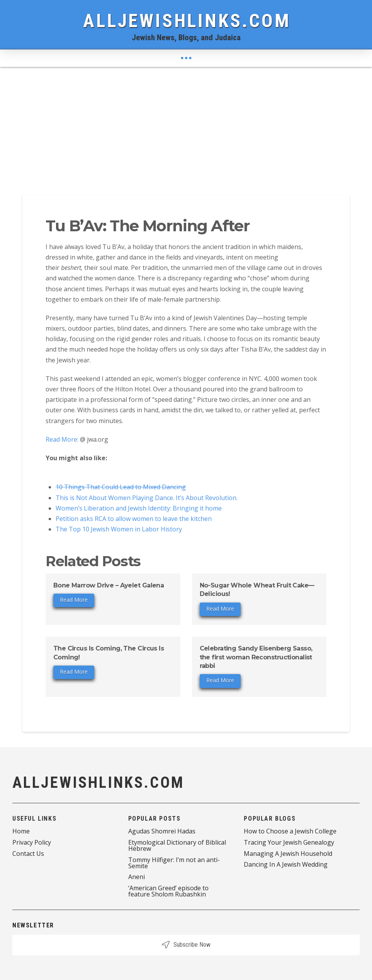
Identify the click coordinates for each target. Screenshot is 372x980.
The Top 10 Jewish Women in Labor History (119, 529)
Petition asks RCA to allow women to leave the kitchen (134, 519)
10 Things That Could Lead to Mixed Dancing (121, 487)
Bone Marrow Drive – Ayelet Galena (109, 585)
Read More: (63, 439)
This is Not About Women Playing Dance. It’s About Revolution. (147, 498)
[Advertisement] (186, 125)
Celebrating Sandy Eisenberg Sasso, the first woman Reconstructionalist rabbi (256, 657)
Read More (74, 600)
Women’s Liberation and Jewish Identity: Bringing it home (139, 508)
